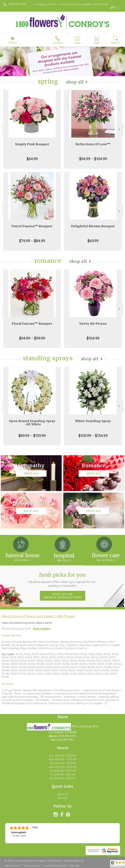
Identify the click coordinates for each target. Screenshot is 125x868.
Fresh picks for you (63, 580)
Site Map (75, 866)
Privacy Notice (31, 866)
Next (120, 129)
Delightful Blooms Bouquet (93, 226)
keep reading (42, 629)
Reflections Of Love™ (93, 144)
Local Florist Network (55, 866)
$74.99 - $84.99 (32, 241)
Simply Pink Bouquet (32, 144)
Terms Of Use (12, 866)
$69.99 (93, 241)
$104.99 (93, 338)
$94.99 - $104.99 (93, 159)
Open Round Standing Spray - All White (32, 423)
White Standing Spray (93, 421)
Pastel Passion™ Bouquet (32, 226)
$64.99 (32, 159)
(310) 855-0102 (17, 4)
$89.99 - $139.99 (32, 436)
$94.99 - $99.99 (32, 338)
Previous (5, 129)
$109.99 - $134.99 (93, 436)
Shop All (75, 82)
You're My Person (93, 324)
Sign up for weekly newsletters (63, 596)
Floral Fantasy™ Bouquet (32, 324)
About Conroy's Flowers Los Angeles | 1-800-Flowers (38, 616)
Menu (13, 42)
